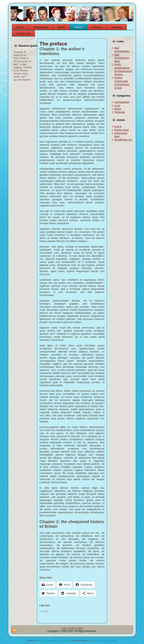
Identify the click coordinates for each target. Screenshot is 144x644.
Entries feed (122, 130)
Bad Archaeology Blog (122, 58)
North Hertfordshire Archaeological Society (123, 69)
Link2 (72, 628)
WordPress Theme (61, 641)
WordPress (43, 641)
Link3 (80, 628)
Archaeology (122, 102)
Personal (120, 112)
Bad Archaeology (122, 49)
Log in (118, 126)
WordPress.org (123, 140)
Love (117, 105)
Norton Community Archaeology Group (122, 83)
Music (118, 109)
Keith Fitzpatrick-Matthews (105, 641)
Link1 (64, 628)
